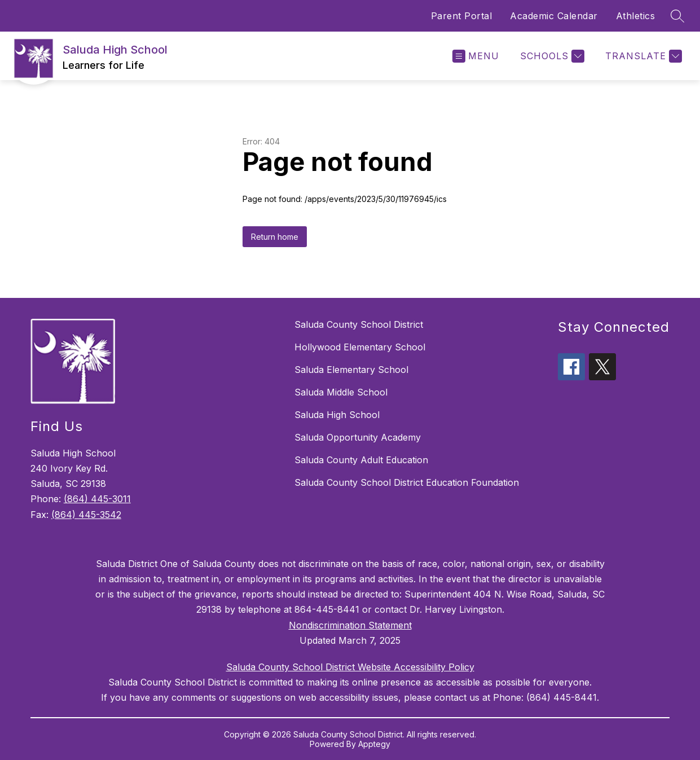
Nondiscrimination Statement (350, 625)
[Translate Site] (642, 56)
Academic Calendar (554, 16)
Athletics (636, 16)
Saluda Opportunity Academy (358, 437)
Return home (275, 237)
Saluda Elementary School (351, 370)
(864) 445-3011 (97, 499)
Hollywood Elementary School (360, 347)
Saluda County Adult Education (361, 460)
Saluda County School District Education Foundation (407, 482)
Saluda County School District (359, 324)
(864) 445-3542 (86, 515)
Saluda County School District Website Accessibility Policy (350, 667)
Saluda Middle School (341, 392)
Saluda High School (337, 415)
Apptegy (374, 744)
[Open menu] (476, 56)
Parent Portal (462, 16)
